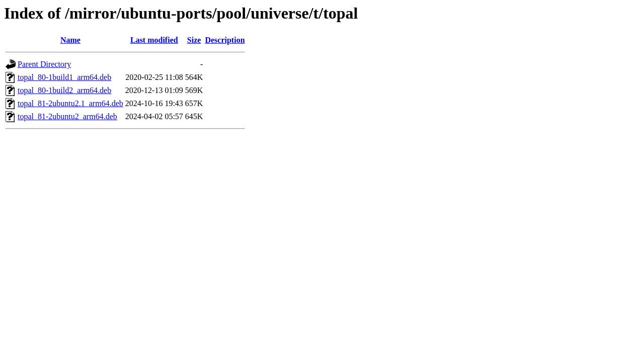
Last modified (154, 40)
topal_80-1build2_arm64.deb (64, 90)
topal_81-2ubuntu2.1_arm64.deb (70, 103)
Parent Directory (44, 64)
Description (225, 40)
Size (194, 40)
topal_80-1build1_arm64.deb (64, 77)
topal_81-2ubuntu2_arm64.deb (67, 116)
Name (70, 40)
